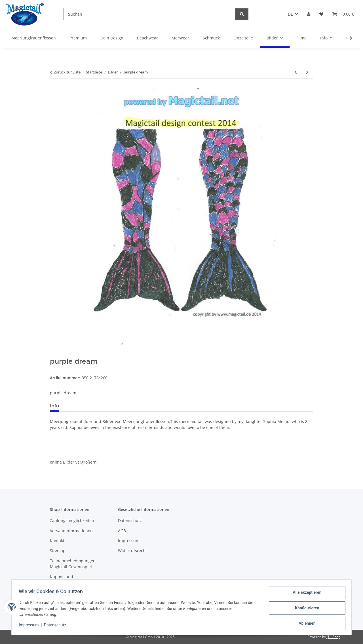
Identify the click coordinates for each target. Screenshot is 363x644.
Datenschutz (57, 626)
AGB (122, 531)
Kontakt (57, 541)
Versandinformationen (71, 531)
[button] (309, 14)
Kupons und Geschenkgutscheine (70, 580)
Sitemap (58, 551)
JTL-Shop (334, 637)
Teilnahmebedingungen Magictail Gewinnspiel (73, 564)
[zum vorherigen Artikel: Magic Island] (296, 72)
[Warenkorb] (343, 14)
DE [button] (290, 14)
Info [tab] (54, 406)
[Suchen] (150, 14)
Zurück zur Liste (67, 72)
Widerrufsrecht (132, 551)
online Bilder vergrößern (73, 462)
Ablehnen (305, 624)
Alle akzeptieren (305, 594)
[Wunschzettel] (321, 14)
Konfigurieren (305, 609)
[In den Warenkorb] (54, 354)
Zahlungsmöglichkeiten (72, 520)
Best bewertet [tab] (85, 406)
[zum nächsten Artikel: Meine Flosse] (307, 72)
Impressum (31, 626)
